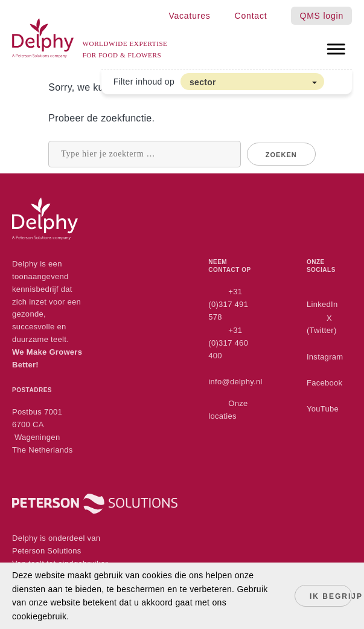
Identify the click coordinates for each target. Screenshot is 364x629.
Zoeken (281, 155)
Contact (251, 16)
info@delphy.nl (235, 382)
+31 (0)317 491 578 (228, 304)
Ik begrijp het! (331, 596)
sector (203, 82)
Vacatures (189, 16)
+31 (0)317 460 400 (228, 343)
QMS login (321, 16)
